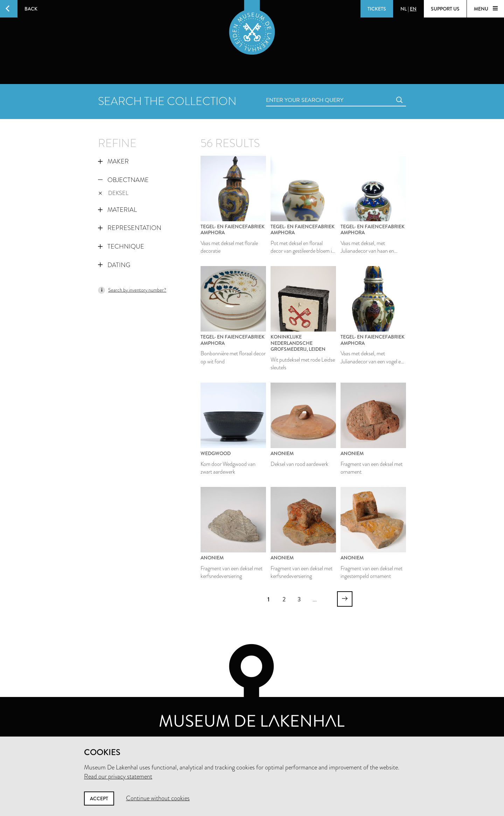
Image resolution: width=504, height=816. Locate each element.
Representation (130, 228)
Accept (99, 798)
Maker (113, 161)
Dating (114, 265)
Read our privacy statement (118, 776)
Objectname (123, 180)
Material (117, 210)
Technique (121, 246)
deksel (113, 193)
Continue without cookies (158, 798)
